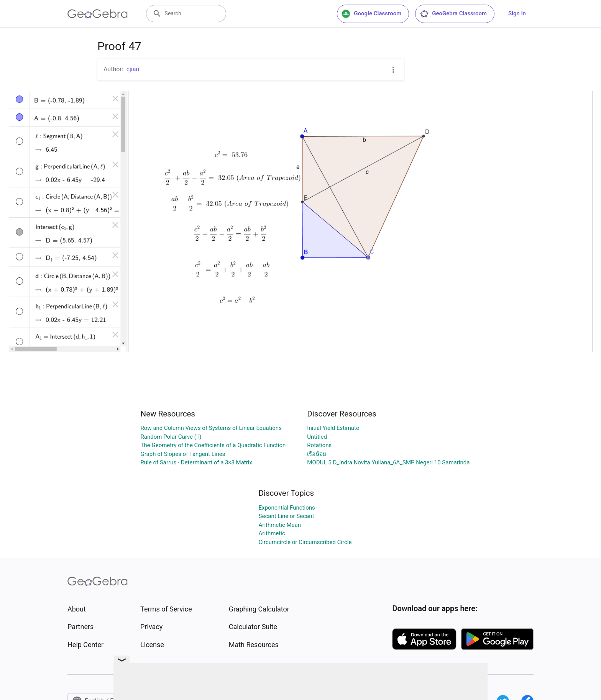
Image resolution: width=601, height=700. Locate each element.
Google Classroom (371, 14)
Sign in (517, 13)
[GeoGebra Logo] (98, 14)
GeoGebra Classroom (453, 14)
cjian (133, 69)
